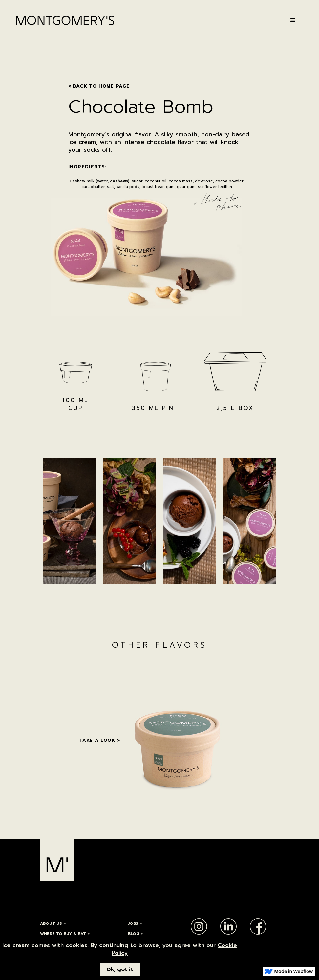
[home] (65, 20)
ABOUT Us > (53, 923)
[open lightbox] (70, 521)
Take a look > (100, 740)
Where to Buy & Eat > (65, 934)
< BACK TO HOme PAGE (99, 86)
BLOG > (135, 934)
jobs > (135, 923)
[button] (293, 20)
